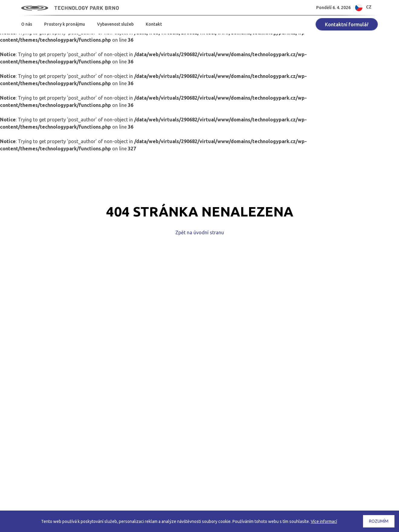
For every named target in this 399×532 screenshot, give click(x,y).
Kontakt (154, 24)
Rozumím (379, 521)
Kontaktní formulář (347, 24)
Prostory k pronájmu (65, 24)
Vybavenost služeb (115, 24)
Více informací (324, 521)
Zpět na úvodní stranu (200, 232)
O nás (27, 24)
